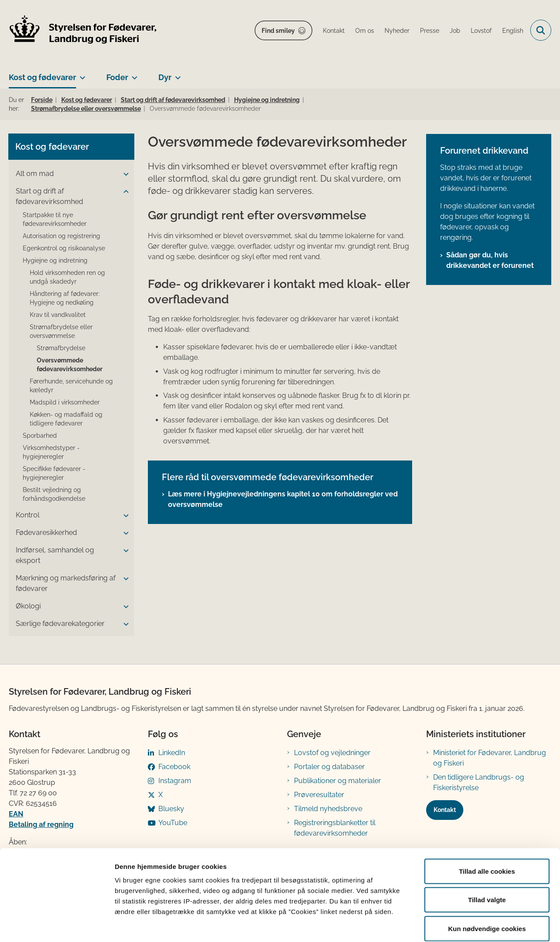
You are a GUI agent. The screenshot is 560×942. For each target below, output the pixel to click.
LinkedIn (172, 753)
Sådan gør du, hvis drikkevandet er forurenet (490, 260)
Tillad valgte (487, 856)
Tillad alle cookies (487, 827)
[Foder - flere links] (133, 74)
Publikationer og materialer (338, 781)
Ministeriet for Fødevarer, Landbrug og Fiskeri (490, 758)
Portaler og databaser (329, 767)
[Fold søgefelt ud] (541, 30)
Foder (117, 77)
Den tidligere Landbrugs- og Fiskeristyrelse (479, 782)
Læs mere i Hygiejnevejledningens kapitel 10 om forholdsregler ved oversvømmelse (283, 499)
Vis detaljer (455, 925)
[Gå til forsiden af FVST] (83, 30)
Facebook (174, 767)
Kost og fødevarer (42, 77)
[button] (124, 174)
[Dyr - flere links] (176, 74)
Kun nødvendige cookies (487, 884)
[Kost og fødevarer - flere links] (81, 74)
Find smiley (278, 31)
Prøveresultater (319, 795)
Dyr (165, 77)
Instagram (175, 781)
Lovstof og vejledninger (332, 753)
